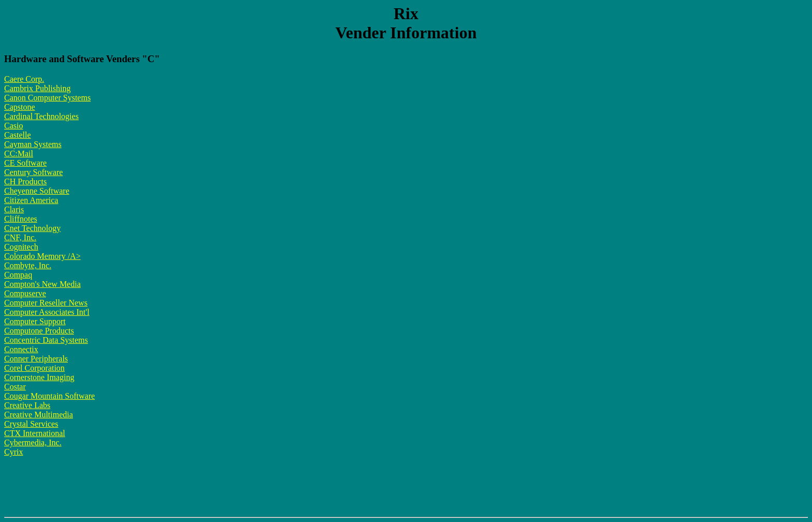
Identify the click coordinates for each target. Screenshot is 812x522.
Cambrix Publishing (37, 88)
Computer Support (35, 321)
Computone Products (39, 331)
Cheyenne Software (37, 191)
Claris (14, 209)
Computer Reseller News (46, 303)
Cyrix (13, 452)
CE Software (25, 163)
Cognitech (21, 247)
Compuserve (25, 293)
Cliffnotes (21, 219)
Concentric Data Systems (46, 340)
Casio (13, 126)
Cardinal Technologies (41, 116)
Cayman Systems (33, 144)
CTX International (35, 433)
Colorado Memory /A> (42, 256)
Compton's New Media (42, 284)
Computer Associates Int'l (47, 312)
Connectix (21, 349)
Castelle (18, 135)
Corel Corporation (34, 368)
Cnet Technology (32, 228)
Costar (15, 387)
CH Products (25, 182)
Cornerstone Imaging (39, 377)
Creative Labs (27, 405)
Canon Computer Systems (47, 98)
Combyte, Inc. (28, 265)
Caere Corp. (24, 79)
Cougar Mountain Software (49, 396)
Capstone (20, 107)
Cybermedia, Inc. (33, 443)
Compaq (18, 275)
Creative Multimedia (39, 415)
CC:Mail (19, 154)
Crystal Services (31, 424)
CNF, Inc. (20, 237)
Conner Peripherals (36, 359)
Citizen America (31, 200)
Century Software (33, 172)
